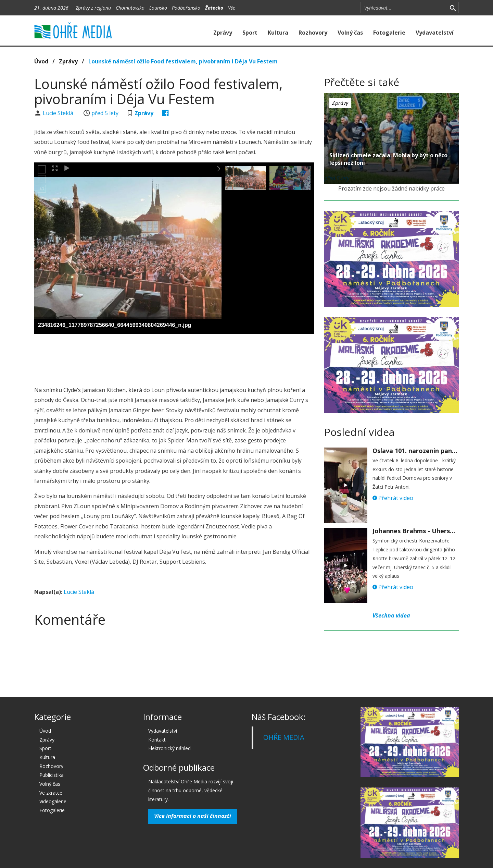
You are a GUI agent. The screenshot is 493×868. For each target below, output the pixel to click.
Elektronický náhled (169, 748)
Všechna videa (391, 615)
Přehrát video (393, 498)
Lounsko (158, 8)
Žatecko (214, 8)
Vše (232, 8)
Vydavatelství (435, 33)
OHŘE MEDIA (284, 737)
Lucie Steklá (59, 113)
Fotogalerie (389, 33)
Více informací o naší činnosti (193, 816)
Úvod (41, 61)
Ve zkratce (51, 793)
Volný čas (350, 33)
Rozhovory (313, 33)
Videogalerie (53, 801)
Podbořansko (186, 8)
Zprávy (223, 33)
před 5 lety (105, 113)
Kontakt (157, 740)
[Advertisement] (174, 358)
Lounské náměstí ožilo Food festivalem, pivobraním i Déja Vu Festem (183, 61)
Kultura (278, 33)
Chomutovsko (130, 8)
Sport (250, 33)
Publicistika (52, 775)
